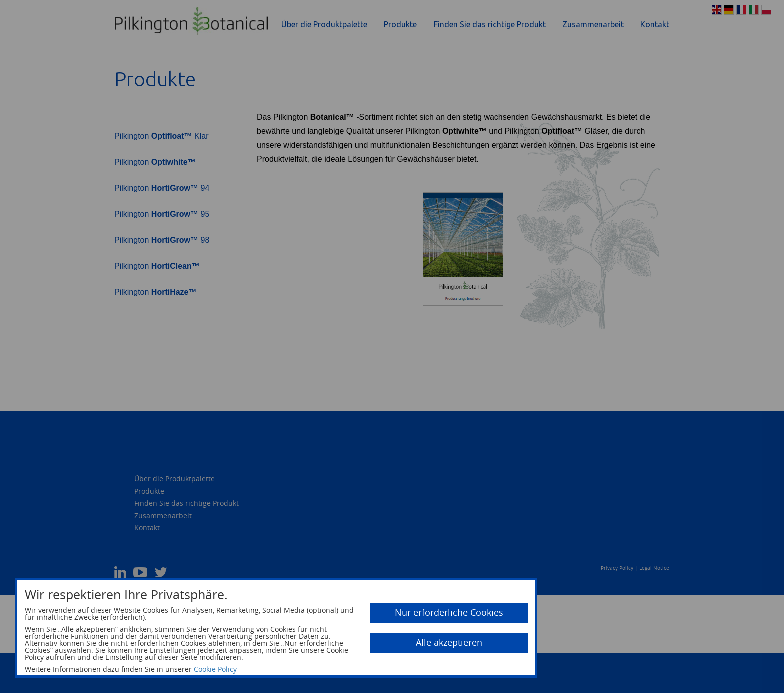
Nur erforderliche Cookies (449, 612)
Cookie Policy (215, 669)
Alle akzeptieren (449, 642)
